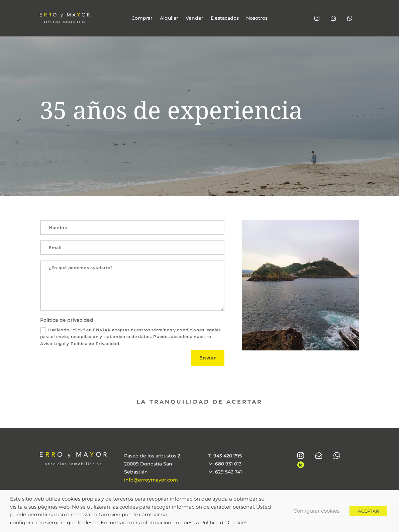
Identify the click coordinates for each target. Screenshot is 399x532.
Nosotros (257, 18)
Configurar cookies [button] (316, 511)
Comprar (142, 18)
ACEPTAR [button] (368, 511)
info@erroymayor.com (151, 480)
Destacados (225, 18)
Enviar (208, 358)
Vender (194, 18)
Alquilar (169, 18)
